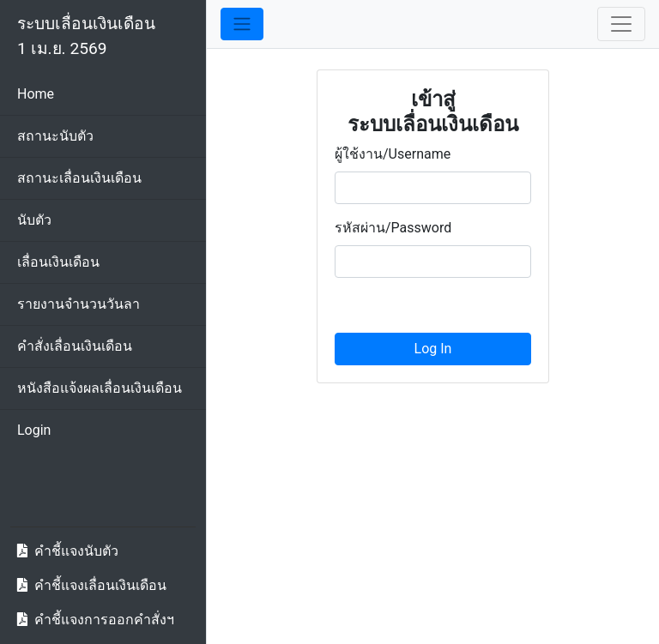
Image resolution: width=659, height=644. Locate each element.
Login (34, 430)
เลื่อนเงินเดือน (58, 262)
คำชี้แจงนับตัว (76, 551)
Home (36, 94)
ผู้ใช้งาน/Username (393, 154)
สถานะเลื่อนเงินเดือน (79, 178)
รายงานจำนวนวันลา (79, 304)
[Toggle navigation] (621, 24)
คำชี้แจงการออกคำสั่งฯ (104, 620)
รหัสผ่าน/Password (393, 228)
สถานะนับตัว (55, 136)
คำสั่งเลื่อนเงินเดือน (75, 346)
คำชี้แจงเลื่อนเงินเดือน (100, 585)
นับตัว (34, 220)
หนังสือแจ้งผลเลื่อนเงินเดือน (100, 388)
